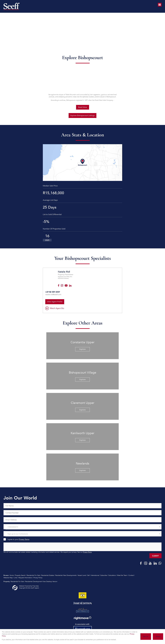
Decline (146, 637)
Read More (83, 107)
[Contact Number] (82, 513)
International (95, 575)
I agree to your (18, 539)
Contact (131, 575)
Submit (155, 556)
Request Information (25, 578)
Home (12, 575)
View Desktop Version (50, 582)
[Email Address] (82, 520)
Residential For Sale (33, 575)
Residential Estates (48, 575)
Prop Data (36, 586)
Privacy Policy (87, 552)
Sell (88, 575)
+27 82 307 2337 (53, 292)
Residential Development (34, 582)
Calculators (112, 575)
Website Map (8, 578)
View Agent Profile (55, 302)
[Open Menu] (160, 5)
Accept (158, 637)
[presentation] (82, 547)
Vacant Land (82, 575)
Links (16, 578)
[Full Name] (82, 506)
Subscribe (104, 575)
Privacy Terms (24, 539)
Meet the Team (122, 575)
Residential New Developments (66, 575)
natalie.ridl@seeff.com (53, 294)
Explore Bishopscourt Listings (82, 116)
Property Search (20, 575)
